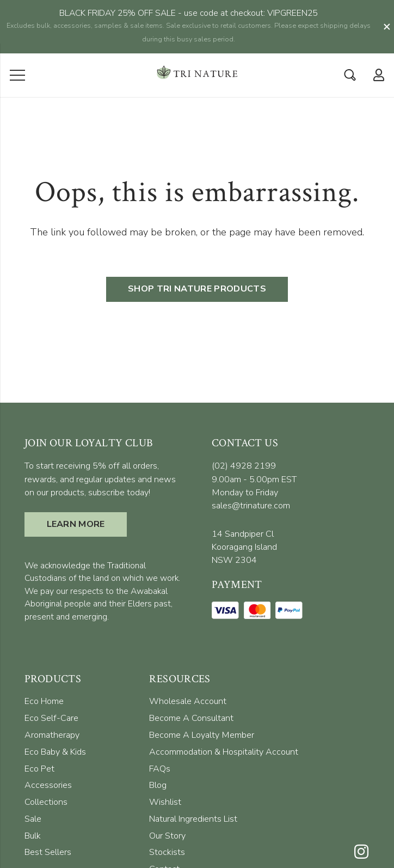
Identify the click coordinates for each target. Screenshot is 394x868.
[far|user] (376, 43)
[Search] (350, 43)
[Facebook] (361, 843)
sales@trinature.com (251, 474)
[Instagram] (361, 821)
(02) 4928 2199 (244, 434)
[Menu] (18, 43)
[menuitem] (44, 670)
